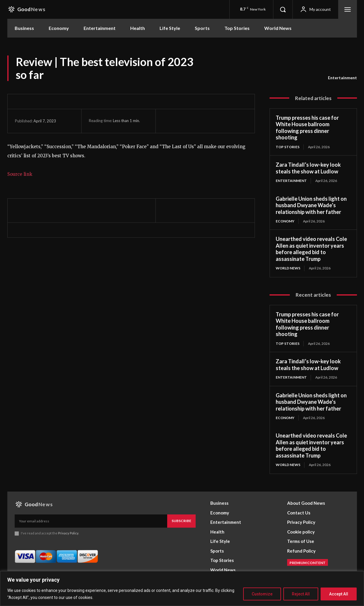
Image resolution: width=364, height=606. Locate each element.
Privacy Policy (68, 533)
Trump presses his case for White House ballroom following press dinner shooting (307, 128)
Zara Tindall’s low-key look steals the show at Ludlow (308, 168)
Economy (285, 221)
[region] (182, 589)
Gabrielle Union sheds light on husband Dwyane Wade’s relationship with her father (311, 205)
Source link (20, 174)
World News (288, 268)
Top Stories (288, 147)
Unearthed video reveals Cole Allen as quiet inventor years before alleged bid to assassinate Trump (311, 249)
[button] (283, 9)
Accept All (339, 594)
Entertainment (342, 78)
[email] (91, 521)
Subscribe (181, 521)
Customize (262, 594)
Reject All (301, 594)
